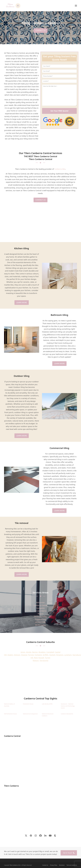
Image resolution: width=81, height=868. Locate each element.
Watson (36, 660)
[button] (76, 6)
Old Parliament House (10, 714)
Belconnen (41, 602)
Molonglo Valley (41, 617)
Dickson (17, 655)
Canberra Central (40, 605)
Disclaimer (62, 865)
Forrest (31, 655)
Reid (36, 658)
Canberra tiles (60, 169)
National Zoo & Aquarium (30, 714)
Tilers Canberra (14, 865)
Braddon (42, 652)
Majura (40, 614)
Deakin (10, 655)
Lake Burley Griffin (47, 704)
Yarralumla (44, 660)
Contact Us (45, 865)
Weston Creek (40, 622)
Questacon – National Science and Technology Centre (68, 706)
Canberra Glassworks (67, 714)
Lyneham (68, 655)
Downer (24, 655)
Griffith (46, 655)
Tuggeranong (41, 619)
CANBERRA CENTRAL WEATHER (40, 683)
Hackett (52, 655)
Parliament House (28, 704)
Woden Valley (40, 625)
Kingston (60, 655)
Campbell (50, 652)
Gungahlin (40, 608)
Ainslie (29, 652)
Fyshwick (38, 655)
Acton (23, 652)
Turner (47, 658)
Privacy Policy (54, 865)
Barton (35, 652)
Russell (41, 658)
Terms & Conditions (72, 865)
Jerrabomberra (40, 611)
